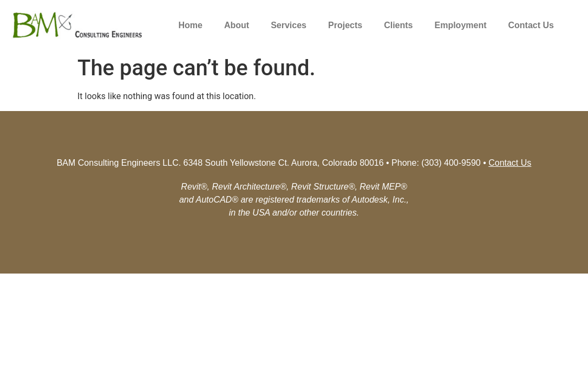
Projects (345, 25)
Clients (398, 25)
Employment (461, 25)
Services (289, 25)
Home (191, 25)
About (237, 25)
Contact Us (531, 25)
